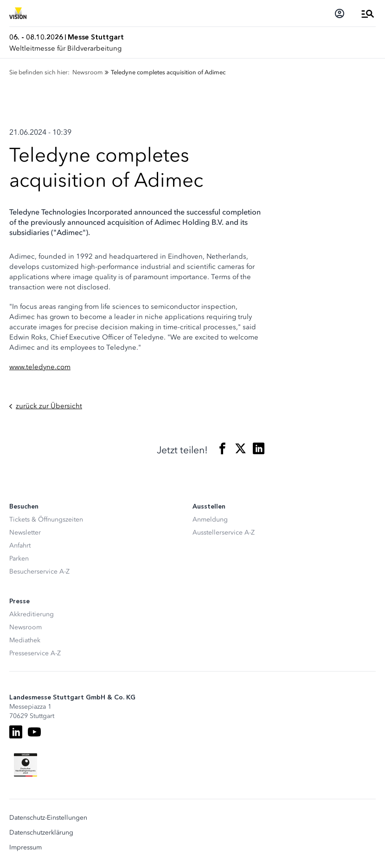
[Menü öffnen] (368, 13)
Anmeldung (210, 519)
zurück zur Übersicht (46, 406)
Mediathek (25, 640)
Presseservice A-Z (35, 653)
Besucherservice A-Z (39, 571)
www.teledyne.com (40, 367)
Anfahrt (20, 545)
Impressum (26, 848)
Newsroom (26, 627)
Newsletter (25, 532)
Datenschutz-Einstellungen (48, 818)
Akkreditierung (32, 614)
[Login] (340, 13)
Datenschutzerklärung (41, 833)
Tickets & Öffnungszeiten (46, 519)
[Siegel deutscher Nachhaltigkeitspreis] (26, 765)
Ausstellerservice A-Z (224, 532)
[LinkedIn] (16, 732)
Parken (19, 558)
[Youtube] (34, 732)
